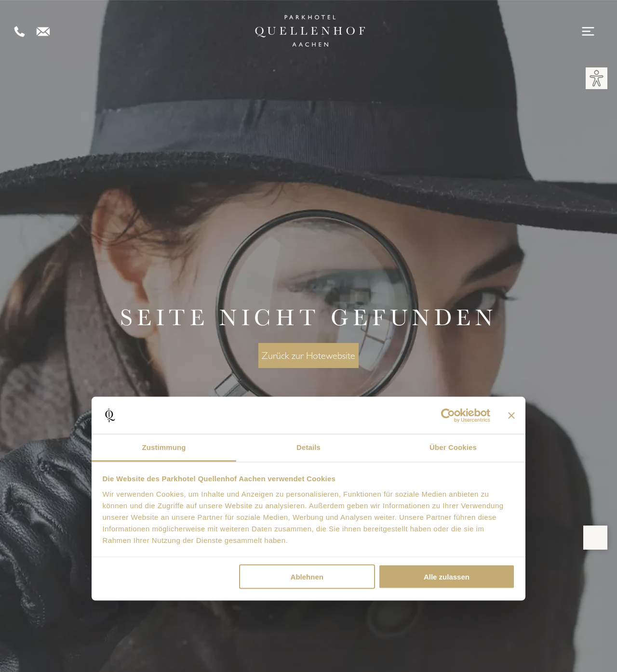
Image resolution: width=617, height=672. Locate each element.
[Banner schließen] (511, 415)
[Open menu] (590, 32)
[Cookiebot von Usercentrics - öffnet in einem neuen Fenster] (448, 415)
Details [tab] (308, 447)
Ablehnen (307, 577)
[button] (597, 78)
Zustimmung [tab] (164, 447)
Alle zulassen (447, 577)
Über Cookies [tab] (453, 447)
